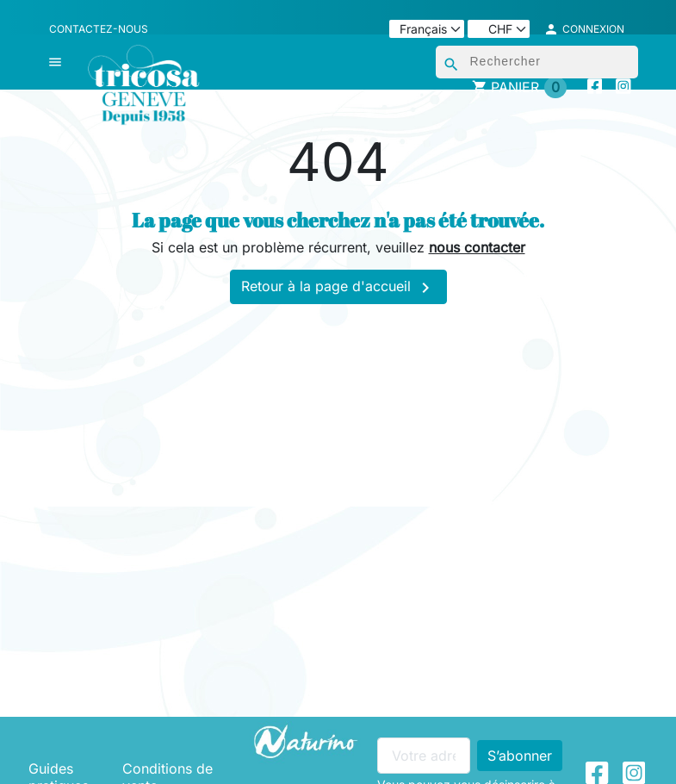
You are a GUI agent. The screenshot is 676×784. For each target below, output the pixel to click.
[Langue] (427, 29)
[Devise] (499, 29)
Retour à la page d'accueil (338, 288)
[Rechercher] (537, 62)
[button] (584, 29)
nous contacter (477, 247)
